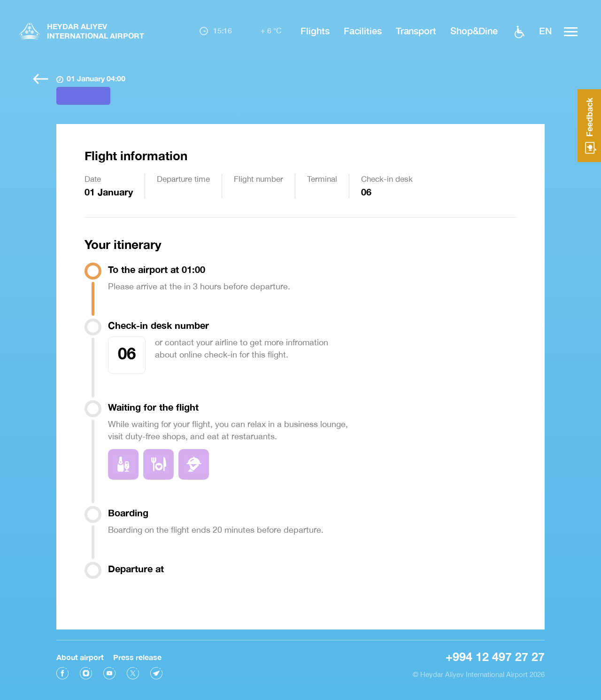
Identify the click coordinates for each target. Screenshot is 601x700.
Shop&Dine (474, 31)
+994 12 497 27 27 (495, 656)
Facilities (363, 31)
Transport (416, 31)
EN (545, 31)
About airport (80, 656)
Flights (315, 31)
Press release (137, 656)
